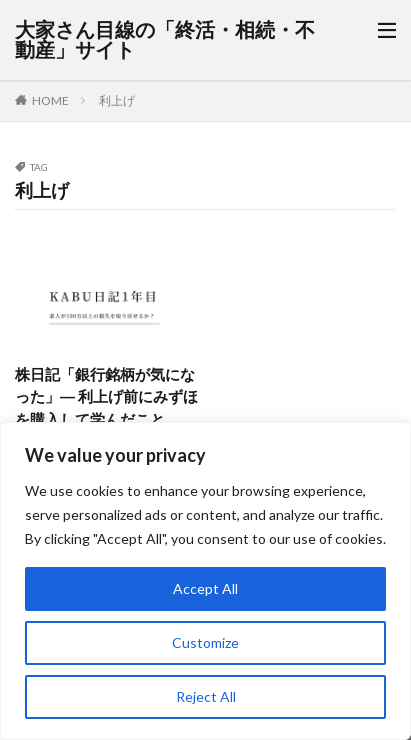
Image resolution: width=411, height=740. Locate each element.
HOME (50, 100)
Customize (205, 642)
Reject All (206, 696)
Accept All (205, 588)
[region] (205, 581)
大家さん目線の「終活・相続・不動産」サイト (165, 40)
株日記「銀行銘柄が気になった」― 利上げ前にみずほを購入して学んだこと (106, 396)
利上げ (117, 100)
